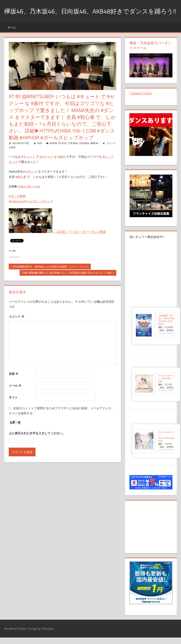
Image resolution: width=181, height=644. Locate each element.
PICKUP (62, 152)
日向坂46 (84, 152)
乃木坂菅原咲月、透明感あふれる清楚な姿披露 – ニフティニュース (51, 276)
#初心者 (21, 185)
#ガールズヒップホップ (37, 210)
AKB (39, 152)
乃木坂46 (73, 152)
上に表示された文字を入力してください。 (37, 442)
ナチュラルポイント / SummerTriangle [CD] (166, 445)
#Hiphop (15, 210)
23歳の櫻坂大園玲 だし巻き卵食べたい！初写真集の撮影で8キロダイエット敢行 (67, 282)
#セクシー (46, 165)
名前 (14, 383)
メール (15, 394)
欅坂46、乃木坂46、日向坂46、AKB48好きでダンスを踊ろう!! (87, 15)
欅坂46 (94, 152)
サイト (13, 406)
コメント (17, 325)
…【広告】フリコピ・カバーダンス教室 (80, 241)
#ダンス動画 (17, 205)
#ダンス (32, 180)
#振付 (62, 165)
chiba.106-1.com (29, 195)
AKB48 (53, 152)
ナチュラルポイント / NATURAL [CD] (166, 387)
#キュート (28, 165)
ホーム (12, 36)
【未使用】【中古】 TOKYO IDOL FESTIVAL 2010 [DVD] (166, 329)
